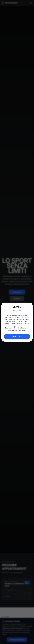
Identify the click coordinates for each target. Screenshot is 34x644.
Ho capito (17, 336)
